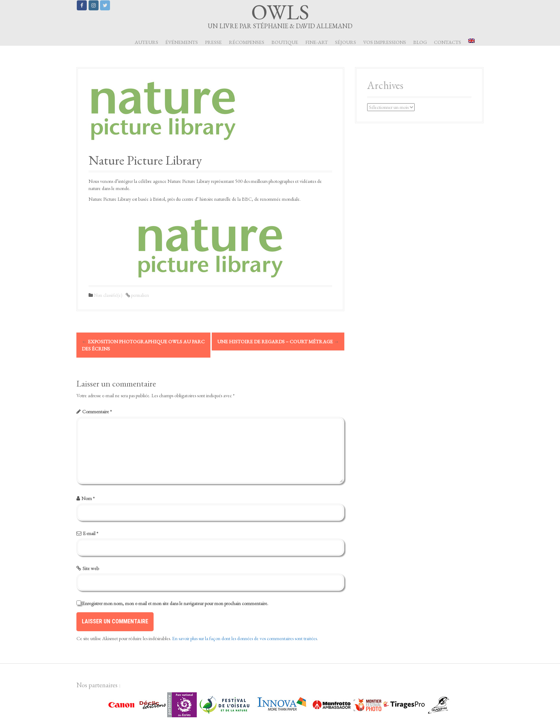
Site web (91, 568)
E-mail (91, 533)
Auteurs (146, 42)
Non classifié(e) (108, 295)
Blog (420, 42)
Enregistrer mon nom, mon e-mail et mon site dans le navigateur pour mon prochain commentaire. (175, 603)
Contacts (447, 42)
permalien (139, 295)
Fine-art (317, 42)
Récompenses (247, 42)
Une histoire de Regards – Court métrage (278, 341)
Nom (88, 498)
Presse (213, 42)
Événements (182, 42)
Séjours (346, 42)
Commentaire (97, 412)
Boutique (285, 42)
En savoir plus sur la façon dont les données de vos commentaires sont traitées (244, 638)
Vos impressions (385, 42)
